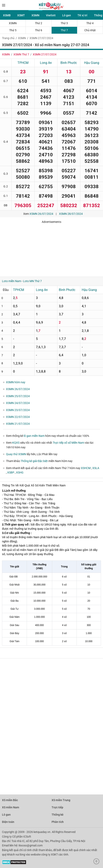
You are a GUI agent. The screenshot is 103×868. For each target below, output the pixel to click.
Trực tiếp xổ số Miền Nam (68, 443)
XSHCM (86, 468)
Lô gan (67, 15)
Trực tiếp (57, 807)
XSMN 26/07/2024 (41, 214)
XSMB (7, 15)
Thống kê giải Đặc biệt (34, 461)
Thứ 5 (13, 30)
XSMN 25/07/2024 (18, 396)
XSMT (21, 15)
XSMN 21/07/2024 (18, 424)
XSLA (96, 468)
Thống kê (58, 815)
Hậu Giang (92, 63)
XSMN (35, 15)
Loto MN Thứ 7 (32, 281)
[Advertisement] (51, 249)
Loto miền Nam (12, 281)
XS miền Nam (11, 807)
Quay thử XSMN (16, 454)
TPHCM (23, 63)
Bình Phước (69, 63)
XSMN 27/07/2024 (41, 38)
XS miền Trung (61, 800)
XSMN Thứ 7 (21, 54)
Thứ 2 (39, 23)
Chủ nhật (90, 30)
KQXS (16, 443)
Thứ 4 (90, 23)
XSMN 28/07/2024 (71, 214)
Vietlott (51, 15)
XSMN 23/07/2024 (18, 410)
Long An (46, 63)
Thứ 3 (64, 23)
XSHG (20, 472)
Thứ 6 (39, 30)
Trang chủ (8, 38)
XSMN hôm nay (16, 382)
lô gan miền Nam (34, 436)
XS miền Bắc (10, 800)
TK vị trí (82, 15)
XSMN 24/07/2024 (18, 403)
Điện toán (8, 822)
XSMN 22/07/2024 (18, 417)
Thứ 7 (64, 30)
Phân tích (58, 822)
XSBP (11, 472)
